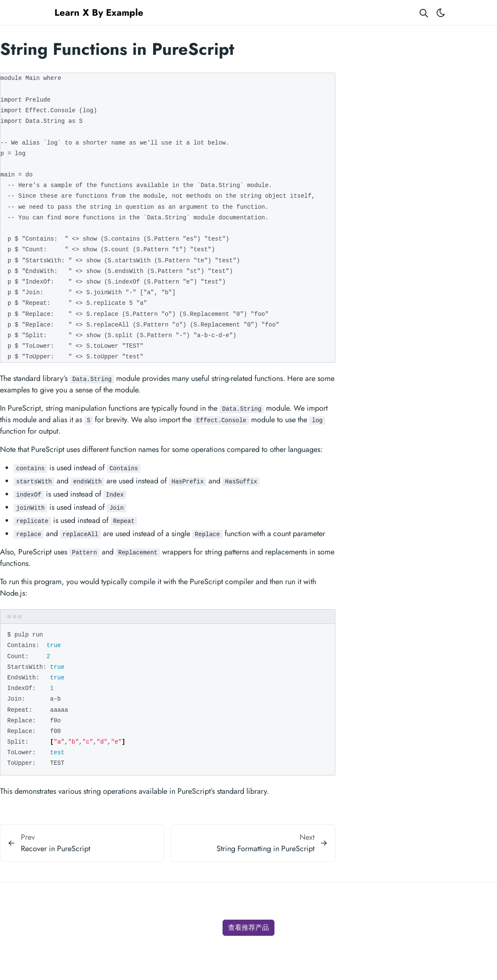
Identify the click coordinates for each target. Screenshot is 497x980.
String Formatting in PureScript (266, 849)
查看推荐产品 (248, 927)
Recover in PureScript (56, 849)
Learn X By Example (99, 12)
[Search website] (424, 13)
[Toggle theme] (441, 13)
